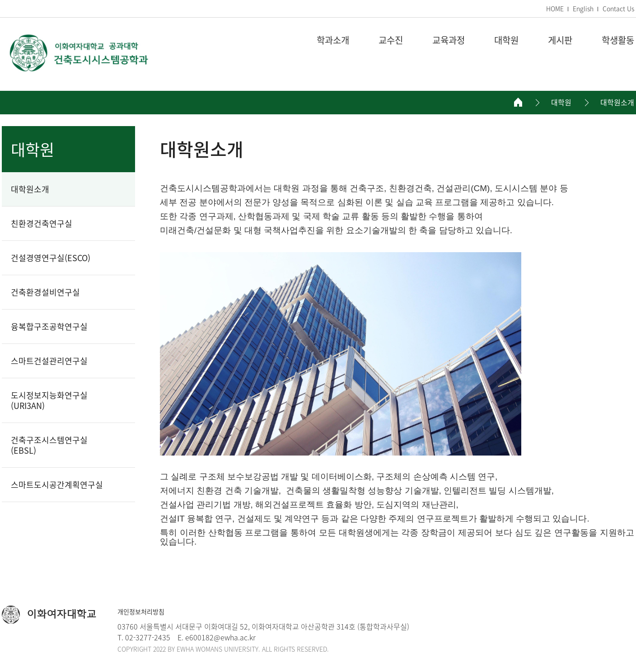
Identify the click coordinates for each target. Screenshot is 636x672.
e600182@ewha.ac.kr (220, 637)
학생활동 (618, 40)
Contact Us (618, 9)
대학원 (506, 40)
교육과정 (449, 40)
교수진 (391, 40)
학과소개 (333, 40)
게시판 (560, 40)
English (583, 9)
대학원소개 (617, 102)
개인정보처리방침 (141, 611)
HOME (555, 9)
